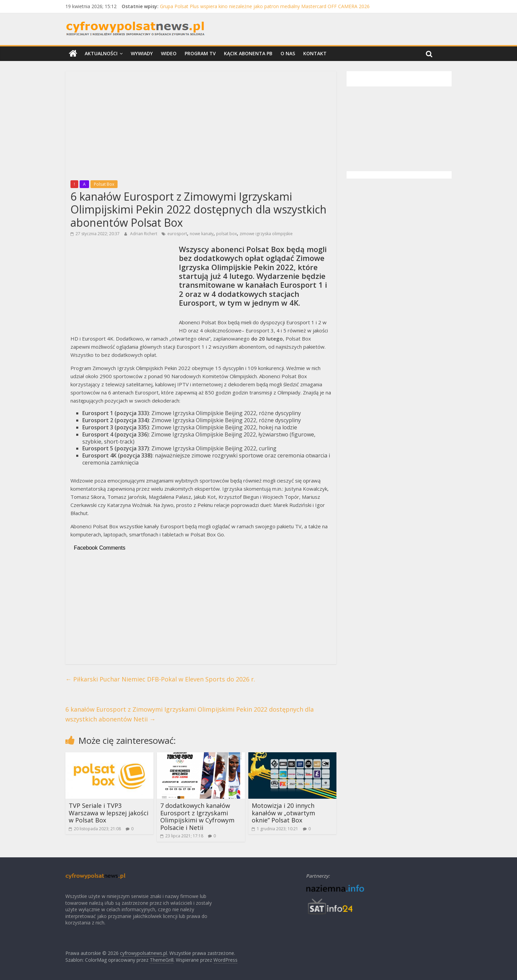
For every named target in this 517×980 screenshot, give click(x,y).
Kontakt (315, 53)
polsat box (226, 234)
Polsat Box (104, 184)
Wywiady (142, 53)
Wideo (169, 53)
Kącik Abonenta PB (248, 53)
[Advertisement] (201, 124)
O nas (288, 53)
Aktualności (101, 53)
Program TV (200, 53)
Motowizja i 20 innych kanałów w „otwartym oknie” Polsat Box (283, 813)
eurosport (177, 234)
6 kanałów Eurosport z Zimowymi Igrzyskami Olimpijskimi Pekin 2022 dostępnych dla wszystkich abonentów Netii (190, 714)
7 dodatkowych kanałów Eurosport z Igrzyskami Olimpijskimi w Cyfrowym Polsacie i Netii (197, 816)
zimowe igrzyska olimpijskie (266, 234)
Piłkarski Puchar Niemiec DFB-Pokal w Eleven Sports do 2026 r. (160, 679)
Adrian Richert (144, 234)
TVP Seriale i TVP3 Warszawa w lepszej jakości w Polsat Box (109, 813)
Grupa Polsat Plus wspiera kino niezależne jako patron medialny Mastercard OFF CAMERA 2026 (265, 6)
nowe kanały (202, 234)
